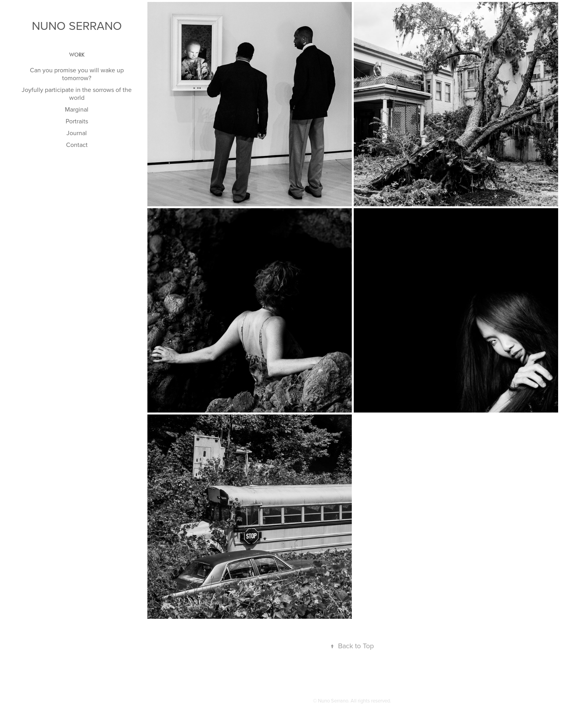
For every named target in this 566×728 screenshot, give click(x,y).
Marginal (77, 109)
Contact (77, 145)
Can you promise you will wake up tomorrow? (77, 74)
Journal (77, 133)
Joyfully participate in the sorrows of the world (77, 94)
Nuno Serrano (77, 26)
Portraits (77, 121)
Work (77, 55)
